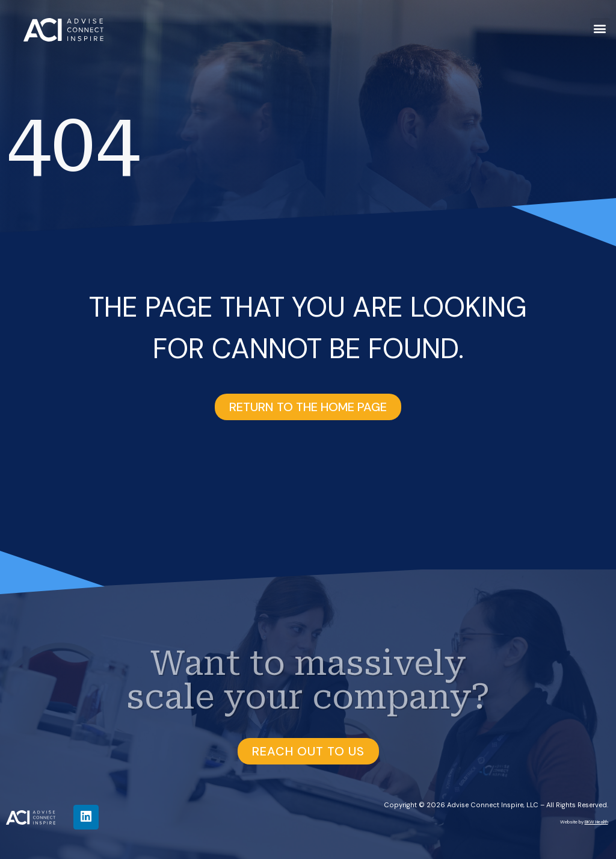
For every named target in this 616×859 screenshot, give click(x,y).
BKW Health (596, 822)
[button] (600, 28)
